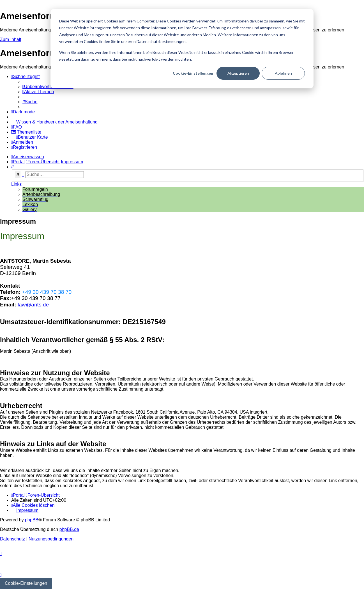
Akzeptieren (238, 73)
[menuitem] (48, 87)
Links (16, 184)
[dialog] (182, 49)
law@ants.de (33, 305)
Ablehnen (283, 73)
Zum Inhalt (11, 39)
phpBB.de (69, 529)
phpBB (32, 520)
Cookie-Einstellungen (193, 73)
